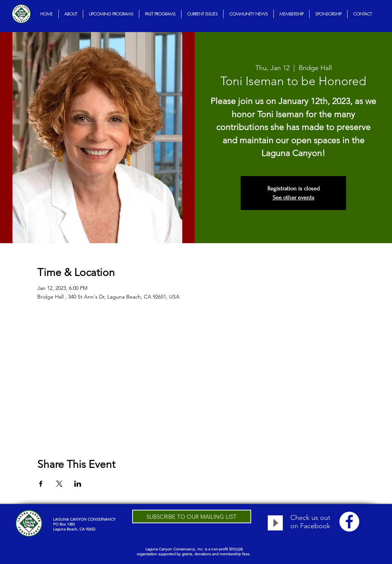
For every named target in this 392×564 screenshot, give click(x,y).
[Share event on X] (59, 484)
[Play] (275, 523)
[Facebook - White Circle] (349, 522)
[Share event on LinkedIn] (78, 484)
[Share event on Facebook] (41, 484)
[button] (71, 14)
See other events (294, 198)
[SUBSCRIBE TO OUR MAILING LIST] (192, 516)
